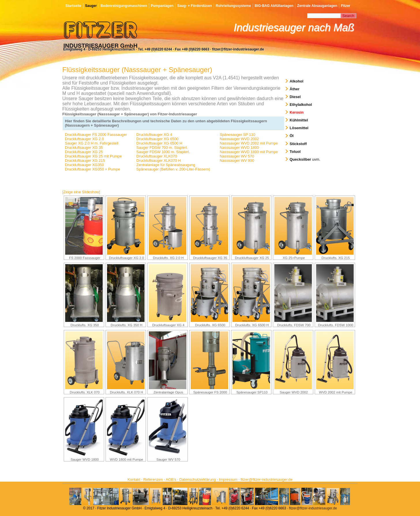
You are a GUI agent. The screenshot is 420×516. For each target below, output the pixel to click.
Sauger (91, 6)
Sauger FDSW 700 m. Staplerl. (162, 148)
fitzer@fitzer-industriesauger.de (267, 480)
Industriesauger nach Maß (294, 28)
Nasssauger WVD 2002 (239, 139)
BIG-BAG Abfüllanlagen (274, 6)
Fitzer (346, 6)
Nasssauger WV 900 (237, 161)
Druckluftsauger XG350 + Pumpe (92, 169)
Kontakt (134, 480)
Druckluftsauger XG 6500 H (159, 143)
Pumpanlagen (162, 6)
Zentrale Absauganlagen (317, 6)
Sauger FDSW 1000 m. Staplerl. (163, 152)
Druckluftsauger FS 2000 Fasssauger (96, 135)
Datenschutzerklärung (198, 480)
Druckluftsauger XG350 (84, 165)
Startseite (73, 6)
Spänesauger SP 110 (238, 135)
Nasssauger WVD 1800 (239, 148)
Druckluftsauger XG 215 (85, 161)
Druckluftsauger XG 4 (154, 135)
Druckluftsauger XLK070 (157, 156)
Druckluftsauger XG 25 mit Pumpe (93, 156)
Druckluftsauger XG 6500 (157, 139)
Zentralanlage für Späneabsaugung (166, 165)
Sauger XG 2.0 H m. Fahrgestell (92, 143)
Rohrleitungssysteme (233, 6)
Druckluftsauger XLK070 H (159, 161)
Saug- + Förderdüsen (194, 6)
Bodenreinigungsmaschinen (124, 6)
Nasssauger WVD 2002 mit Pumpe (249, 143)
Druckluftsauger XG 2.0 (84, 139)
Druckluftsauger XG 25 (84, 152)
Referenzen (153, 480)
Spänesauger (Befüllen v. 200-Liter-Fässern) (173, 169)
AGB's (171, 480)
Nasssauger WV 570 (237, 156)
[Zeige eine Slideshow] (81, 192)
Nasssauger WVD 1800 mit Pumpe (249, 152)
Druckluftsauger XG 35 (84, 148)
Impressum (228, 480)
